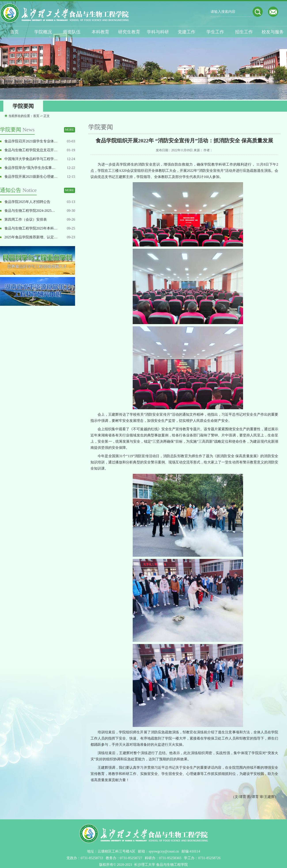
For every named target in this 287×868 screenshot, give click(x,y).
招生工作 (244, 32)
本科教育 (100, 32)
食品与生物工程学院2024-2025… (30, 211)
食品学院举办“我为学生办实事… (30, 168)
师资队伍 (72, 32)
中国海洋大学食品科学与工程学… (31, 159)
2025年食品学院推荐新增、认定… (31, 237)
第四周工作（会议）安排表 (26, 219)
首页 (14, 32)
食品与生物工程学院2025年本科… (31, 228)
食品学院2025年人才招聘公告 (27, 202)
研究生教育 (129, 32)
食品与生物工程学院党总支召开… (31, 150)
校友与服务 (273, 32)
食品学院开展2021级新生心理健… (31, 177)
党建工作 (187, 32)
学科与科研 (158, 32)
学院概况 (43, 32)
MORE (70, 130)
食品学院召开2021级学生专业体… (31, 141)
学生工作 (215, 32)
